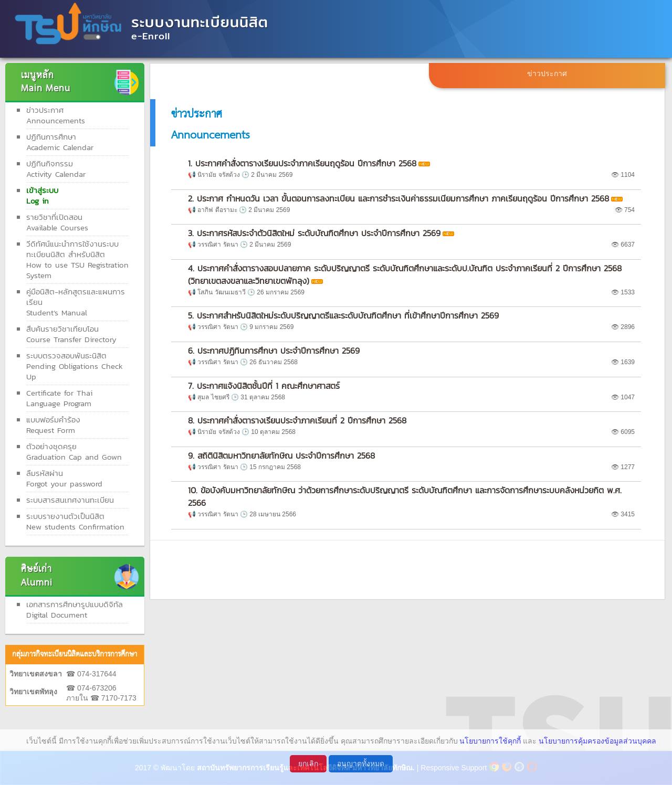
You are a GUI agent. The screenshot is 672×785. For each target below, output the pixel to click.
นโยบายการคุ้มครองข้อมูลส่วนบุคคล (597, 741)
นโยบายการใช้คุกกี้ (490, 741)
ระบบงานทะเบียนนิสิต (200, 22)
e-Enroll (151, 36)
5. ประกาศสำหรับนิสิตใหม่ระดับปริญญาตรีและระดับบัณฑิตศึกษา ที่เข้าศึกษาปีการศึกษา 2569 (343, 315)
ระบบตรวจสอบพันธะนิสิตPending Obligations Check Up (75, 366)
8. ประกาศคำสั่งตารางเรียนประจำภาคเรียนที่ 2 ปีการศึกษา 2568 (297, 420)
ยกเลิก (308, 763)
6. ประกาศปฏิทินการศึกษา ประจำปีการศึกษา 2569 (274, 351)
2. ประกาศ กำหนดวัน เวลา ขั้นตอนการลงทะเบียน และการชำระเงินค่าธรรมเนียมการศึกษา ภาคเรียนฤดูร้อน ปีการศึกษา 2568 (398, 198)
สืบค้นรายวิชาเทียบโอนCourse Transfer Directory (71, 334)
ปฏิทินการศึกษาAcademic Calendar (60, 142)
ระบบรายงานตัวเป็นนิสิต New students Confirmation (75, 521)
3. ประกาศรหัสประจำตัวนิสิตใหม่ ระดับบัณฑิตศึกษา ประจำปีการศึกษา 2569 (314, 233)
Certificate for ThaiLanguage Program (59, 398)
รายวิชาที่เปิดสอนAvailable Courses (57, 222)
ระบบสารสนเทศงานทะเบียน (70, 500)
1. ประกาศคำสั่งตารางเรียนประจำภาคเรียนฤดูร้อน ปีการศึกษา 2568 (302, 163)
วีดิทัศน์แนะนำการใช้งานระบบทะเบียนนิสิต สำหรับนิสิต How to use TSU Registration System (77, 259)
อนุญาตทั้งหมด (361, 763)
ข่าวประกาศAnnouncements (56, 115)
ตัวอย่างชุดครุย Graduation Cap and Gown (74, 452)
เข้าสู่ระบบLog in (42, 195)
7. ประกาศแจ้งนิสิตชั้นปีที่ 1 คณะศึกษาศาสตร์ (264, 386)
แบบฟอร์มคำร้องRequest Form (53, 425)
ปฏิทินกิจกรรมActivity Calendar (56, 169)
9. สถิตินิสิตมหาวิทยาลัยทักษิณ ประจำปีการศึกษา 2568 (281, 455)
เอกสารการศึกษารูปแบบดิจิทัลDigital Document (75, 609)
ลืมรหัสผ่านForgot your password (64, 478)
